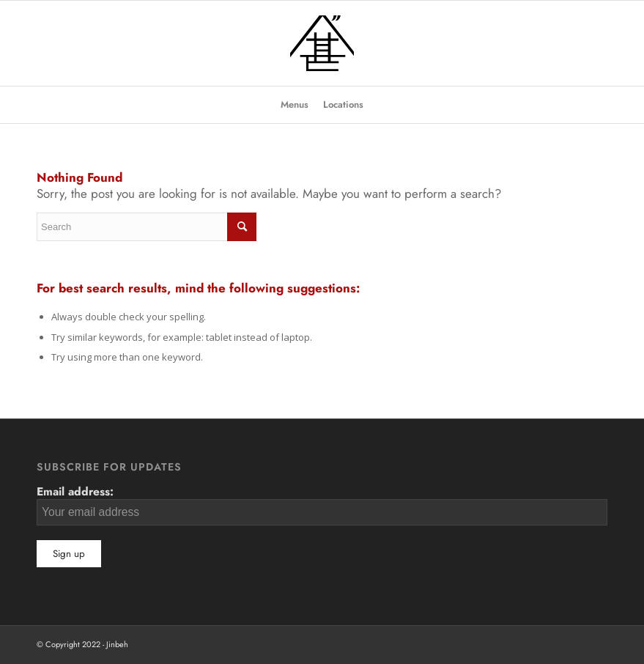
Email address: (322, 504)
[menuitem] (295, 105)
